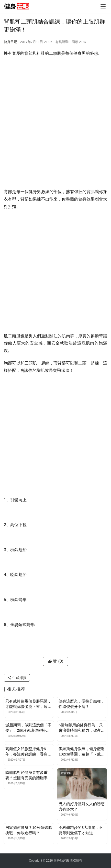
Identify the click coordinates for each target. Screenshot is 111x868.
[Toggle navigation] (103, 6)
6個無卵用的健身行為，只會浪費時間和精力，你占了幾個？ (82, 728)
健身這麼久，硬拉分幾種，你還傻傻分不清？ (82, 704)
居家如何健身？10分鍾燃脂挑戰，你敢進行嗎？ (29, 830)
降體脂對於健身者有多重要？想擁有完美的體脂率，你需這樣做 (28, 775)
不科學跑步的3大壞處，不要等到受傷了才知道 (81, 830)
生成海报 (17, 678)
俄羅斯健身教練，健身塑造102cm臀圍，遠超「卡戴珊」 (82, 752)
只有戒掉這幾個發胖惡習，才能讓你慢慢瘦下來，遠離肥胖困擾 (28, 704)
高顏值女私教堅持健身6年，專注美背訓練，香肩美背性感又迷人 (28, 752)
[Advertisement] (55, 118)
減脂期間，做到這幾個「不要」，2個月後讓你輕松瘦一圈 (28, 728)
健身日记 (10, 42)
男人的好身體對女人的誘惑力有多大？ (82, 806)
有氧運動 (62, 42)
